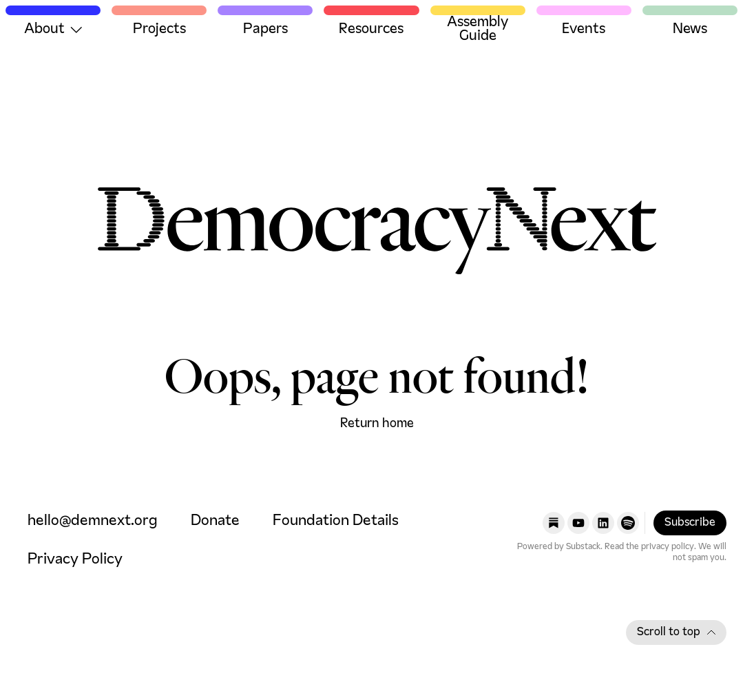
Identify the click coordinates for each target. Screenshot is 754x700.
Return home (377, 424)
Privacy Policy (75, 560)
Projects (159, 30)
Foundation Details (336, 521)
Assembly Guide (478, 30)
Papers (265, 30)
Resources (371, 30)
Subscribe (690, 523)
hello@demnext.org (93, 521)
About (53, 30)
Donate (215, 521)
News (690, 30)
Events (584, 30)
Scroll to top (676, 632)
